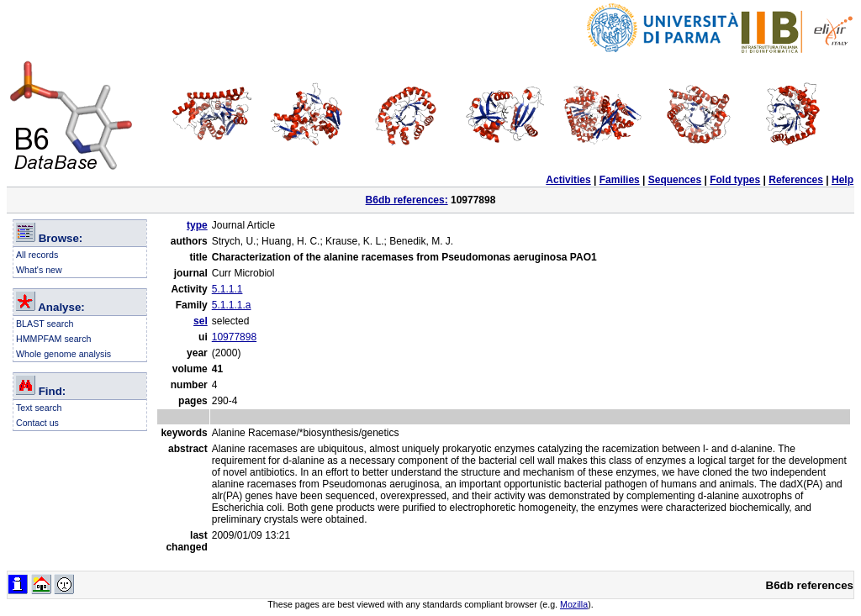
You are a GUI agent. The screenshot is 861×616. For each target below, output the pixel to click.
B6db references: (407, 200)
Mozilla (574, 604)
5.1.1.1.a (232, 305)
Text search (39, 408)
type (197, 225)
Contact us (37, 423)
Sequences (675, 180)
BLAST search (45, 324)
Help (843, 180)
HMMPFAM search (53, 339)
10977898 (234, 337)
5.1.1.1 (227, 289)
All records (37, 255)
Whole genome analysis (63, 354)
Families (620, 180)
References (796, 180)
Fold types (735, 180)
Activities (568, 180)
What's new (39, 270)
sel (201, 321)
